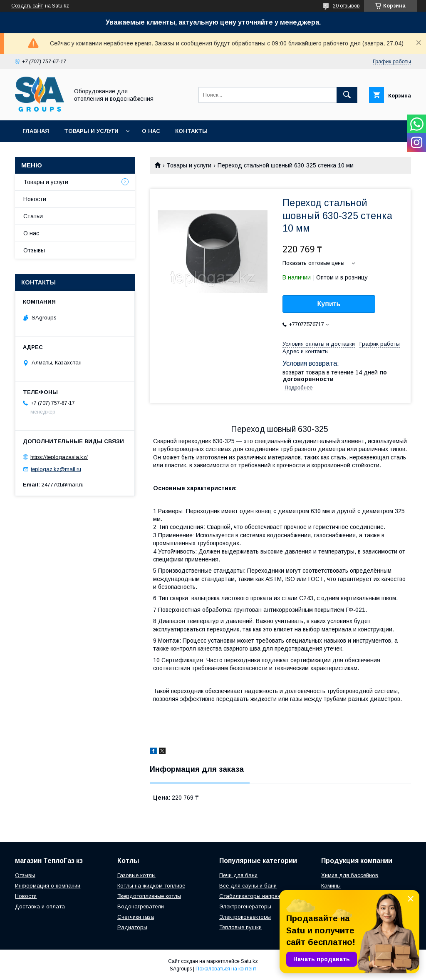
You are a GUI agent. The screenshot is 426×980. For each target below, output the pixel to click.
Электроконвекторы (245, 917)
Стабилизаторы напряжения (256, 896)
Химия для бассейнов (350, 875)
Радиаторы (132, 927)
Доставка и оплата (40, 906)
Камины (331, 886)
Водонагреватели (141, 906)
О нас (151, 131)
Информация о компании (48, 886)
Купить (329, 304)
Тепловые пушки (240, 927)
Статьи (33, 216)
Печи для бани (238, 875)
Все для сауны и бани (248, 886)
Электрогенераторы (245, 906)
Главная (36, 131)
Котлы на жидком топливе (151, 886)
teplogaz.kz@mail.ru (56, 469)
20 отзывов (346, 6)
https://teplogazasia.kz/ (59, 457)
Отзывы (34, 250)
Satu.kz (249, 961)
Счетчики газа (136, 917)
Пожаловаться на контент (226, 969)
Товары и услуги (91, 131)
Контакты (191, 131)
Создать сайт (27, 6)
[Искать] (347, 95)
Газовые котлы (136, 875)
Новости (35, 199)
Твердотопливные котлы (149, 896)
